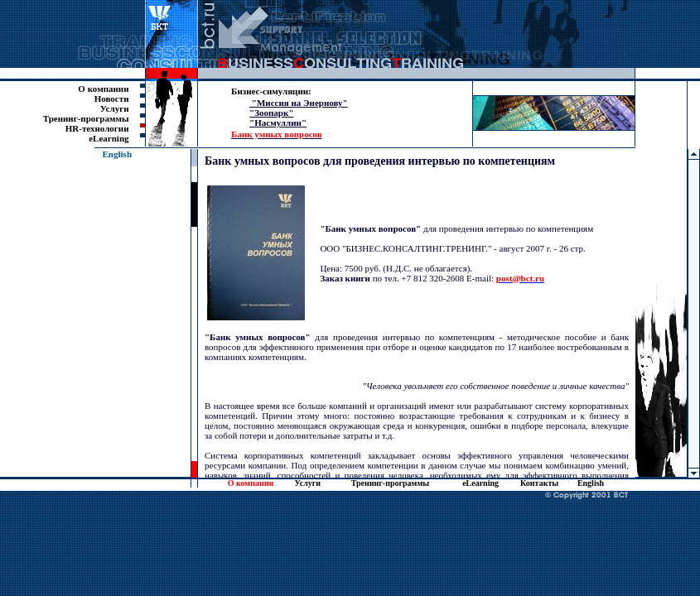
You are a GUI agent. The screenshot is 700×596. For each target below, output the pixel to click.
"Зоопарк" (271, 113)
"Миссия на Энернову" (299, 103)
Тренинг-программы (86, 118)
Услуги (115, 108)
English (117, 154)
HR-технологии (97, 128)
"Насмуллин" (278, 123)
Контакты (539, 483)
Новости (112, 99)
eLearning (109, 138)
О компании (103, 89)
